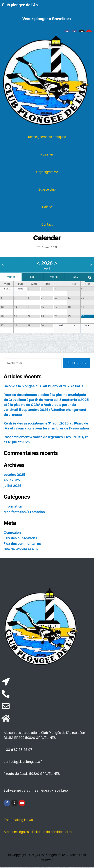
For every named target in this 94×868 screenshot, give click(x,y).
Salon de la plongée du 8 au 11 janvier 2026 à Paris (43, 387)
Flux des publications (20, 539)
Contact (47, 224)
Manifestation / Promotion (24, 512)
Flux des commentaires (22, 544)
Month (11, 277)
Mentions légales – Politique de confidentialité (38, 832)
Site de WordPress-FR (21, 550)
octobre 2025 (15, 475)
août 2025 (12, 481)
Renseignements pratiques (47, 137)
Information (13, 507)
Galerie (47, 207)
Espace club (47, 189)
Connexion (12, 533)
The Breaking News (18, 820)
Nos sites (47, 154)
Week (54, 277)
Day (75, 277)
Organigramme (47, 172)
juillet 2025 (13, 486)
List (32, 277)
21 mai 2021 (49, 247)
